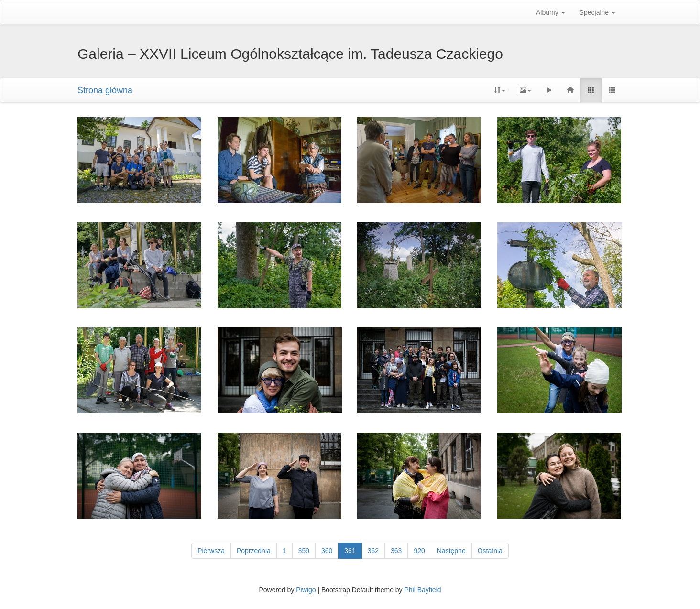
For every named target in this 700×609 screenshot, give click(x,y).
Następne (451, 551)
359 (304, 551)
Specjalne (597, 12)
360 (327, 551)
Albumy (551, 12)
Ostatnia (490, 551)
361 (350, 551)
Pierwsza (211, 551)
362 (373, 551)
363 (396, 551)
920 (419, 551)
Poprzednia (254, 551)
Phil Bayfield (422, 590)
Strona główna (105, 90)
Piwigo (306, 590)
